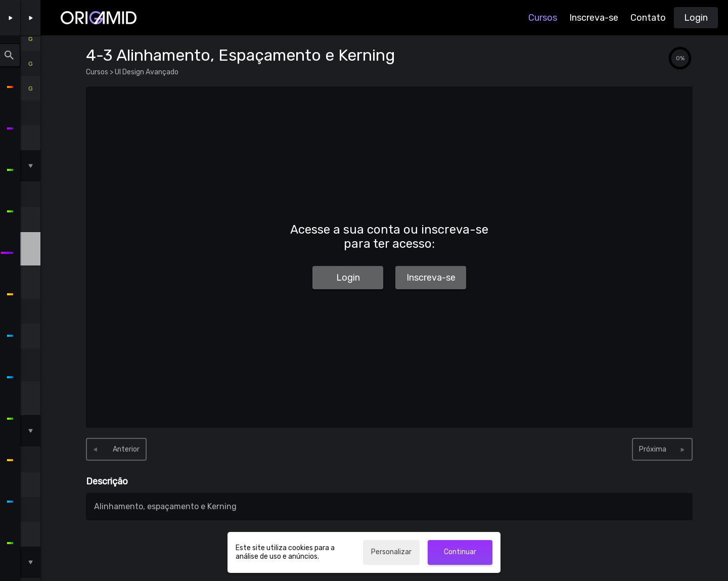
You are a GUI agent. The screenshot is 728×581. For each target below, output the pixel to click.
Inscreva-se (594, 18)
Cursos (543, 18)
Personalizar (391, 552)
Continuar (460, 552)
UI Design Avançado (146, 72)
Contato (648, 18)
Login (696, 18)
